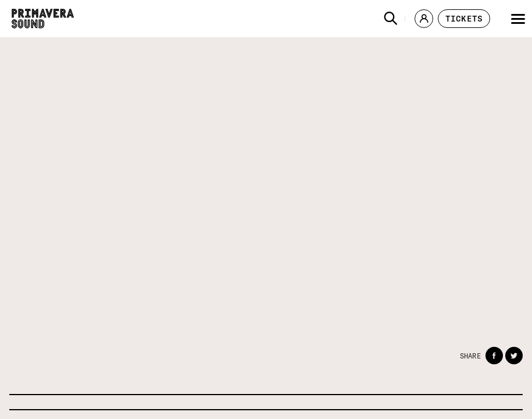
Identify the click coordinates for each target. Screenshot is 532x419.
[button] (391, 19)
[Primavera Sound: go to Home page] (43, 19)
